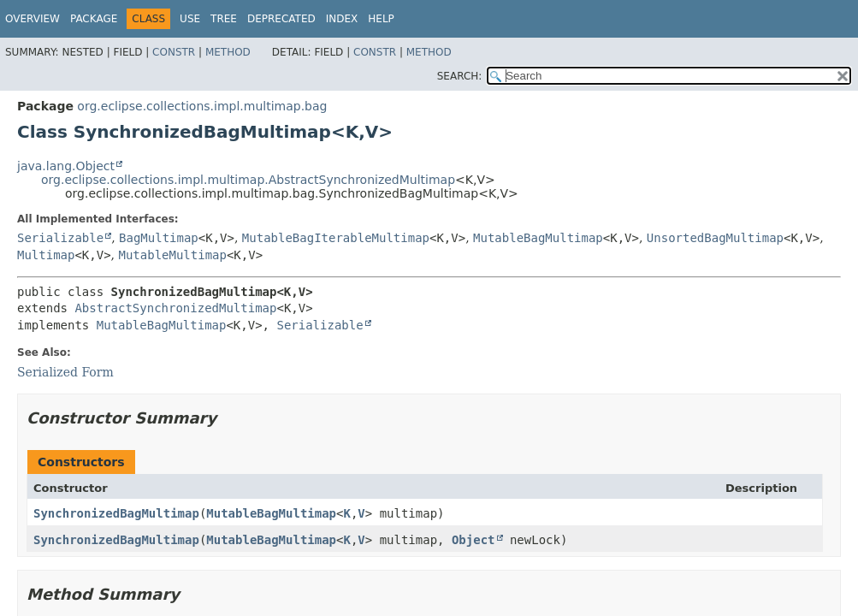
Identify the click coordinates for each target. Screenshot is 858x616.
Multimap (46, 255)
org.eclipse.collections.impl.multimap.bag (202, 106)
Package (94, 19)
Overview (33, 19)
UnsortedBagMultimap (715, 238)
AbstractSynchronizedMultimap (175, 308)
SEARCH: (460, 76)
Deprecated (281, 19)
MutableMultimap (173, 255)
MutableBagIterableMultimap (336, 238)
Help (381, 19)
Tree (224, 19)
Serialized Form (65, 372)
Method (228, 52)
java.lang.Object (66, 166)
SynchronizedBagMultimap (116, 513)
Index (342, 19)
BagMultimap (159, 238)
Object (473, 540)
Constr (174, 52)
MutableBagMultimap (538, 238)
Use (190, 19)
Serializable (60, 238)
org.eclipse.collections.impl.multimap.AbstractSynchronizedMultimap (248, 180)
